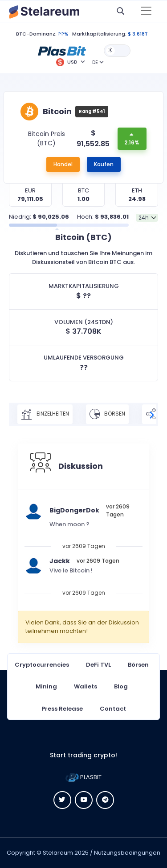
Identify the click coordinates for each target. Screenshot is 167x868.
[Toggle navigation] (146, 12)
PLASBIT (83, 777)
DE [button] (95, 62)
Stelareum (58, 853)
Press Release (62, 709)
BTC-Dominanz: (36, 34)
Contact (113, 709)
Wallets (86, 686)
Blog (121, 686)
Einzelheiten (45, 414)
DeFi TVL (98, 665)
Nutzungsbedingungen (127, 853)
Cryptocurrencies (42, 665)
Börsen (107, 414)
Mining (46, 686)
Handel (63, 164)
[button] (62, 50)
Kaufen (104, 164)
